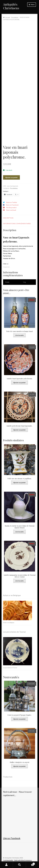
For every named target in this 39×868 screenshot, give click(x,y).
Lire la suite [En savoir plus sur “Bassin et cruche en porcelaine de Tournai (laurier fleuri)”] (19, 532)
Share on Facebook (12, 205)
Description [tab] (8, 218)
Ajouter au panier (12, 177)
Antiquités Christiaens (11, 6)
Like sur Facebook (12, 838)
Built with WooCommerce (23, 860)
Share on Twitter (12, 202)
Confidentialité (8, 860)
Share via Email (11, 210)
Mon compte (6, 865)
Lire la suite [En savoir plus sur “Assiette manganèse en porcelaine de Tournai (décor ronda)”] (19, 581)
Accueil (8, 17)
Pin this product (11, 207)
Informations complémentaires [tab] (17, 223)
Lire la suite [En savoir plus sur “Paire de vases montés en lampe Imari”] (19, 335)
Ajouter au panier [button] (19, 382)
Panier (30, 863)
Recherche (19, 865)
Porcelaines (15, 17)
